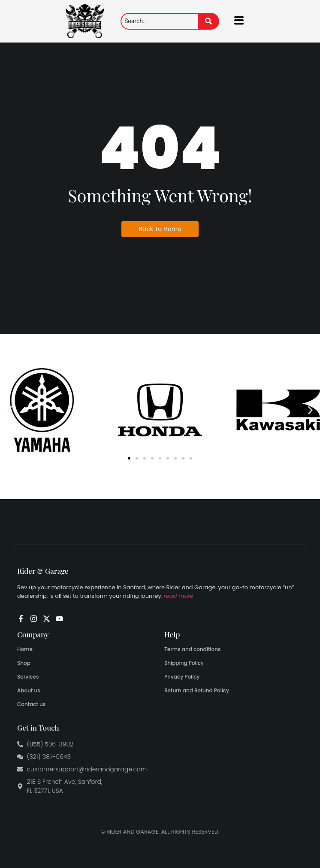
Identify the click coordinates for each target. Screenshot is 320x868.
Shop (24, 663)
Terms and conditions (192, 649)
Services (28, 677)
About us (29, 690)
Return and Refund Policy (197, 690)
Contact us (31, 704)
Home (25, 649)
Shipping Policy (184, 663)
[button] (10, 410)
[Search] (159, 21)
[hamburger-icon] (239, 21)
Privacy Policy (182, 677)
